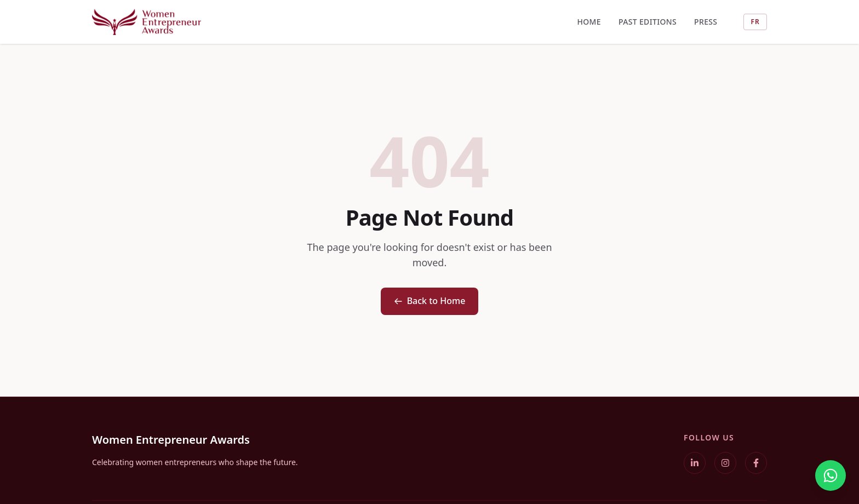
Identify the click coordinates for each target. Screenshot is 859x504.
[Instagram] (725, 463)
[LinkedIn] (695, 463)
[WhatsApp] (831, 476)
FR (755, 22)
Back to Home (430, 301)
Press (706, 22)
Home (589, 22)
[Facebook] (756, 463)
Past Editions (648, 22)
